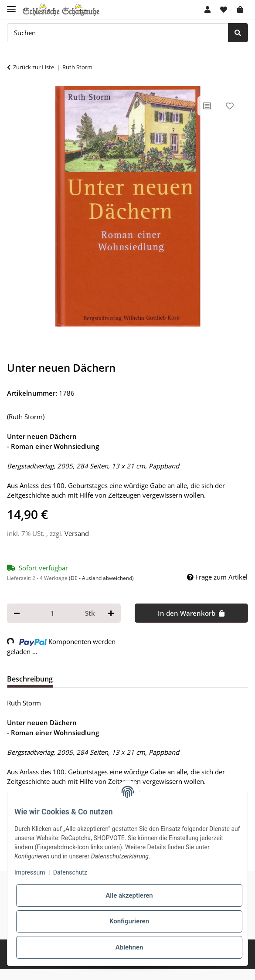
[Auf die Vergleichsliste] (207, 106)
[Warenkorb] (240, 10)
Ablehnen (129, 947)
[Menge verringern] (17, 613)
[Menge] (53, 613)
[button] (207, 10)
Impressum (30, 872)
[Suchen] (118, 33)
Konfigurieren (129, 921)
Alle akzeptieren (129, 895)
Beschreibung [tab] (30, 679)
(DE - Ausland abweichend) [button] (101, 578)
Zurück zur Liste (34, 67)
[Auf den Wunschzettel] (230, 106)
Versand (77, 533)
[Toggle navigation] (11, 5)
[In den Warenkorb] (192, 613)
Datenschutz (70, 872)
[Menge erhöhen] (111, 613)
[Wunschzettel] (224, 10)
